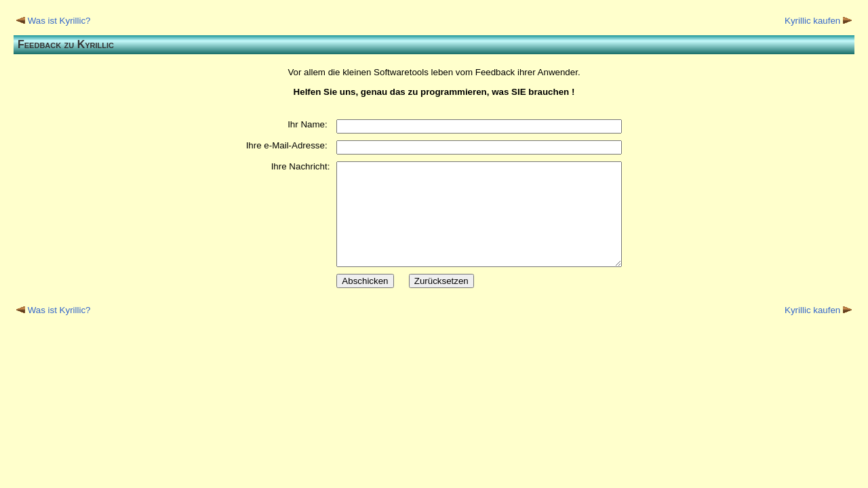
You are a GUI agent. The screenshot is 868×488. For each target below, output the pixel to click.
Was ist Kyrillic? (59, 21)
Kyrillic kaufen (812, 21)
